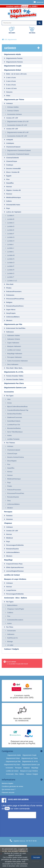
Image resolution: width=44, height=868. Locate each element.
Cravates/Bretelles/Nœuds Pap (18, 410)
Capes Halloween (13, 343)
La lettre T (10, 277)
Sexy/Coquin (11, 313)
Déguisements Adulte (12, 54)
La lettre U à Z (12, 281)
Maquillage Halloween (14, 354)
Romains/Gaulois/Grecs (15, 306)
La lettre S (11, 273)
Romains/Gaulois (13, 497)
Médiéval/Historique (13, 197)
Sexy (9, 501)
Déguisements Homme (14, 62)
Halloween (10, 332)
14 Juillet (10, 645)
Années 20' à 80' (12, 531)
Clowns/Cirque (11, 161)
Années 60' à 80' (12, 129)
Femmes (9, 516)
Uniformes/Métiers (13, 317)
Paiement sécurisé (8, 792)
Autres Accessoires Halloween (17, 361)
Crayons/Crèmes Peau (14, 564)
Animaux (9, 103)
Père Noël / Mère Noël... (14, 368)
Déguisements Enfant (12, 70)
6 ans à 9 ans (11, 85)
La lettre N (11, 259)
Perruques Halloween (14, 357)
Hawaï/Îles (10, 183)
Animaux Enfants (13, 111)
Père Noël (10, 284)
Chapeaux (8, 523)
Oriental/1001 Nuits (13, 205)
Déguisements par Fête (13, 324)
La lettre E (11, 230)
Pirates (9, 288)
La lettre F (10, 234)
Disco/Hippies (12, 461)
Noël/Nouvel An (12, 638)
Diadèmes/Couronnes (14, 417)
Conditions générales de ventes (12, 786)
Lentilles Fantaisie (13, 439)
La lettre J (10, 248)
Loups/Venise (11, 590)
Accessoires (9, 392)
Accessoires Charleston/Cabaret (18, 154)
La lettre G (11, 237)
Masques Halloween (14, 346)
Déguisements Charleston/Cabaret (19, 150)
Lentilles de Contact (14, 350)
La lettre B (11, 219)
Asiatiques (10, 143)
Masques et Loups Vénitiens (15, 579)
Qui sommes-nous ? (9, 789)
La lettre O (11, 263)
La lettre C (11, 223)
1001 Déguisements (18, 814)
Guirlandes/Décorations (15, 620)
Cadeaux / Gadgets (11, 649)
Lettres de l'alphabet (13, 212)
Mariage (10, 641)
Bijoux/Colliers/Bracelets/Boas (17, 407)
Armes (9, 403)
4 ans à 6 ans (11, 81)
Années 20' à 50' (12, 118)
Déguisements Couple (13, 66)
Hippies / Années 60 (13, 190)
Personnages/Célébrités (15, 545)
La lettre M (11, 255)
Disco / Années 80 (13, 172)
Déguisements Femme (14, 58)
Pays (8, 208)
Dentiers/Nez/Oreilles (14, 414)
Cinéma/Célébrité (12, 158)
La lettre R (11, 270)
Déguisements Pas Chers (14, 383)
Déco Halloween (13, 364)
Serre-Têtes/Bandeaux (15, 432)
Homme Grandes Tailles (15, 379)
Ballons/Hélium (12, 605)
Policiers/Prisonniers (14, 291)
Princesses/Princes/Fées (15, 299)
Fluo (8, 179)
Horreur (9, 187)
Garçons (9, 92)
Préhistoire (10, 295)
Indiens (9, 201)
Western (9, 320)
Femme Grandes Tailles (15, 376)
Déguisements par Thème (14, 100)
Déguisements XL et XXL (14, 372)
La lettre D (11, 226)
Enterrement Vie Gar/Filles (16, 328)
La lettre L (10, 252)
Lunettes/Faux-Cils (13, 425)
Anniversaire (11, 631)
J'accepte (36, 857)
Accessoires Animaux (14, 114)
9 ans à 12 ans (11, 88)
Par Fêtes (10, 627)
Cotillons (10, 613)
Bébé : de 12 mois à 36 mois (16, 74)
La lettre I (10, 244)
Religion (9, 302)
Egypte (9, 176)
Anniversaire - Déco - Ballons (16, 598)
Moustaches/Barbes (14, 428)
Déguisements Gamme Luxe (15, 388)
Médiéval (9, 538)
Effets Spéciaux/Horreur (15, 567)
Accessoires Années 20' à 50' (17, 125)
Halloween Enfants (13, 339)
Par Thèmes (10, 443)
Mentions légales (8, 783)
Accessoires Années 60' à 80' (17, 136)
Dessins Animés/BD (13, 169)
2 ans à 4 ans (11, 78)
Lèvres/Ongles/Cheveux (15, 571)
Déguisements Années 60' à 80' (18, 132)
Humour (9, 194)
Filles (8, 96)
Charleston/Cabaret (13, 147)
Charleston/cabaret (13, 450)
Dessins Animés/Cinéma (15, 457)
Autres (9, 435)
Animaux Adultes (13, 107)
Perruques (8, 512)
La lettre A (10, 216)
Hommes (9, 519)
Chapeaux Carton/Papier (15, 609)
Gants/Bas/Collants (14, 421)
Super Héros (11, 310)
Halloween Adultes (13, 335)
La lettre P (11, 266)
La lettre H (11, 241)
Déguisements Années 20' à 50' (18, 122)
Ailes (9, 399)
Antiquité (9, 140)
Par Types (10, 396)
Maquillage (8, 560)
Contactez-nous (39, 2)
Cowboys (9, 165)
